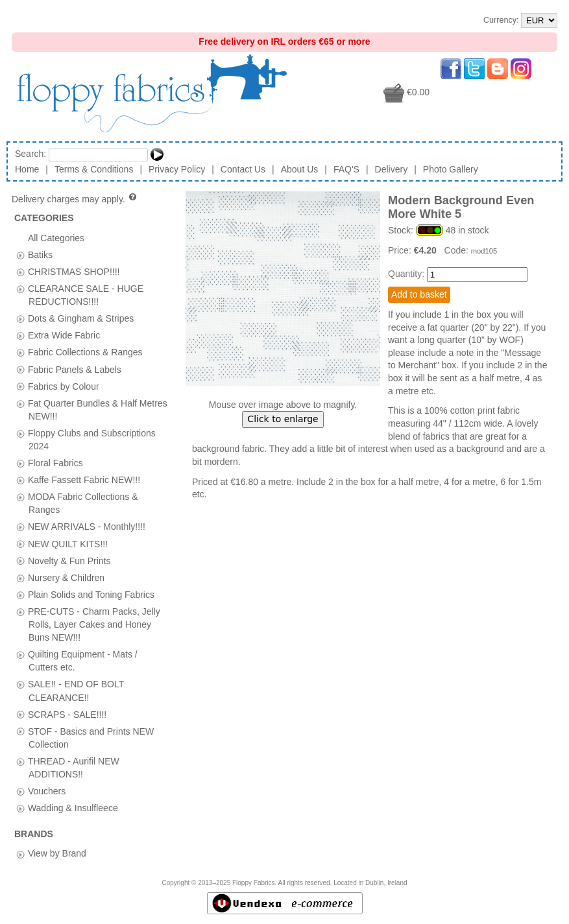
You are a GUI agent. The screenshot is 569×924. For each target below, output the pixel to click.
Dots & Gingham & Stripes (81, 318)
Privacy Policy (177, 169)
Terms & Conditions (94, 169)
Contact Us (243, 169)
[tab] (20, 255)
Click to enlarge (283, 419)
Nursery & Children (66, 577)
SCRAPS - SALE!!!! (67, 714)
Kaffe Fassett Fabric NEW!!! (84, 480)
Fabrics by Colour (64, 386)
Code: (458, 250)
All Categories (56, 237)
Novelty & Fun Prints (69, 560)
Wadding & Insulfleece (73, 808)
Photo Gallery (451, 169)
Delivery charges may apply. (75, 199)
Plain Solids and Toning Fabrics (91, 594)
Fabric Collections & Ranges (85, 352)
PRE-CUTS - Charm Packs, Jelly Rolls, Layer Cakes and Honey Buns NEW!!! (94, 624)
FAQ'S (346, 169)
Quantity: (406, 274)
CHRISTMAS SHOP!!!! (74, 271)
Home (27, 169)
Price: (401, 250)
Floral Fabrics (55, 463)
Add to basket (419, 294)
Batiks (40, 254)
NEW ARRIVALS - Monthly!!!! (87, 527)
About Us (300, 169)
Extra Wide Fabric (64, 335)
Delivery (392, 169)
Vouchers (47, 791)
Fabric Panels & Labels (75, 369)
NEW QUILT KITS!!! (68, 543)
